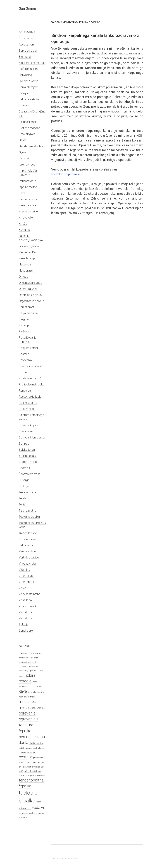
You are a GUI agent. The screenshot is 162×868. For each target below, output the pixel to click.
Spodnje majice (29, 462)
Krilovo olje (26, 218)
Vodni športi (26, 582)
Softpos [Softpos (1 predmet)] (38, 771)
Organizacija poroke (31, 301)
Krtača (23, 224)
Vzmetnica (26, 612)
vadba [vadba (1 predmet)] (38, 802)
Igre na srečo (27, 165)
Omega (23, 277)
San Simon (27, 8)
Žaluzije (24, 624)
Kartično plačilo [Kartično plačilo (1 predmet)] (35, 687)
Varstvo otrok (28, 551)
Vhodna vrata (27, 564)
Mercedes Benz (29, 252)
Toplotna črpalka (29, 517)
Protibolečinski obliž (31, 384)
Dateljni (23, 93)
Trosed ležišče (28, 533)
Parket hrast (26, 307)
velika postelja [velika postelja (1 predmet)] (25, 808)
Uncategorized (28, 539)
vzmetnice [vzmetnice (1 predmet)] (23, 813)
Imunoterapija (28, 181)
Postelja (24, 354)
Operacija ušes (28, 289)
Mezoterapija (27, 258)
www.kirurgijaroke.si (66, 174)
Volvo (22, 588)
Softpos (24, 444)
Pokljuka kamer (28, 348)
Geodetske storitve (31, 146)
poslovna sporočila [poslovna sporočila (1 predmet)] (27, 752)
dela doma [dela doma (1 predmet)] (29, 658)
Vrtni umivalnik (28, 606)
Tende (23, 498)
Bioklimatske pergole (32, 63)
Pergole (24, 319)
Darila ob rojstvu (29, 87)
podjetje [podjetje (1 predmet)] (22, 748)
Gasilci (23, 140)
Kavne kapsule (28, 199)
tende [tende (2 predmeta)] (24, 780)
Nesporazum (27, 271)
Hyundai (24, 158)
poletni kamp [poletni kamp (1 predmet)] (39, 748)
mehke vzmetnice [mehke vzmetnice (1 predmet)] (27, 697)
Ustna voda (26, 545)
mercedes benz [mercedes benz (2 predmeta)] (32, 707)
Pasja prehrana (28, 313)
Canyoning (25, 75)
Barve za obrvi (28, 51)
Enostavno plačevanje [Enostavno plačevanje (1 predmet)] (28, 666)
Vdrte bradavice (29, 558)
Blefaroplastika (28, 69)
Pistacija (24, 325)
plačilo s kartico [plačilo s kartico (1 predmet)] (36, 743)
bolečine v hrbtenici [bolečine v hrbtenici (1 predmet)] (27, 654)
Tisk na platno (28, 511)
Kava (22, 193)
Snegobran (26, 431)
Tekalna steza (28, 492)
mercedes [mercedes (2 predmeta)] (27, 702)
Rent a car (25, 391)
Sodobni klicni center (32, 437)
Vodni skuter (27, 576)
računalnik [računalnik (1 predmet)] (29, 771)
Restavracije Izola (30, 397)
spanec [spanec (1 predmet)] (22, 775)
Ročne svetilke (28, 403)
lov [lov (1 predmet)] (29, 692)
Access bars (27, 45)
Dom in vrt (25, 105)
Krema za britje (28, 211)
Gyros (23, 152)
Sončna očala (27, 456)
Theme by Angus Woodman (65, 858)
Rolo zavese (27, 409)
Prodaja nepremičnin (32, 378)
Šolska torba (27, 450)
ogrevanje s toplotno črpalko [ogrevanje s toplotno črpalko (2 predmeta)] (29, 725)
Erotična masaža (29, 128)
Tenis (22, 504)
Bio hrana (25, 57)
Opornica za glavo (30, 295)
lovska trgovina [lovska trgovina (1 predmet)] (37, 692)
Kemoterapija (27, 205)
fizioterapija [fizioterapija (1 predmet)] (24, 671)
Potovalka (25, 360)
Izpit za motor (28, 187)
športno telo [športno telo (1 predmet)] (24, 817)
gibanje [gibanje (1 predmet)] (33, 671)
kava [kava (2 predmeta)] (23, 691)
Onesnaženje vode (30, 283)
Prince (23, 372)
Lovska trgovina (29, 246)
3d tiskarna (26, 38)
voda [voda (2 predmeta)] (36, 808)
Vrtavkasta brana (30, 594)
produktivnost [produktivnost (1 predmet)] (25, 767)
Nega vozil (25, 264)
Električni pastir (28, 122)
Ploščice (24, 331)
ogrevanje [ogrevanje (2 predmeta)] (27, 713)
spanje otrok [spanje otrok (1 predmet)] (31, 775)
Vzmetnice (26, 618)
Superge (24, 480)
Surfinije (24, 486)
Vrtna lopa (25, 600)
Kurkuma (24, 230)
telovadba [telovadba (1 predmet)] (41, 775)
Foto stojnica (27, 134)
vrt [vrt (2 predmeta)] (43, 808)
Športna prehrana (30, 474)
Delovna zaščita (29, 99)
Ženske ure (26, 631)
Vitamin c (25, 570)
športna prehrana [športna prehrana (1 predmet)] (36, 813)
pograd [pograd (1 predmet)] (29, 748)
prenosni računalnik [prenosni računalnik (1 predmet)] (35, 763)
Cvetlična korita (28, 81)
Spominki (25, 468)
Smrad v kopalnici (30, 425)
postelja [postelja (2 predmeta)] (26, 757)
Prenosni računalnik (31, 366)
